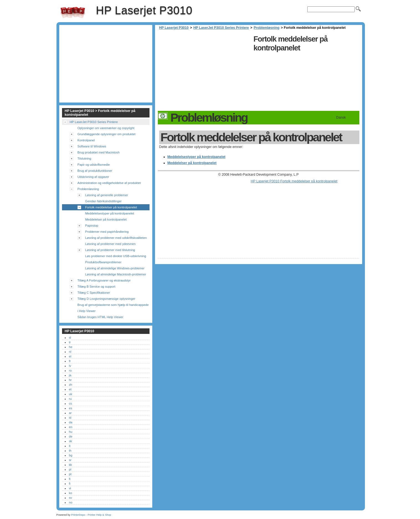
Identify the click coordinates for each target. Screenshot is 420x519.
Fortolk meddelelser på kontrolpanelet (111, 207)
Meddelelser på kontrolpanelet (192, 163)
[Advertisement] (204, 72)
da (71, 422)
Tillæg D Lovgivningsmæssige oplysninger (106, 299)
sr (70, 460)
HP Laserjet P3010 (73, 12)
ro (70, 370)
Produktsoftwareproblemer (103, 262)
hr (70, 380)
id (70, 418)
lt (70, 479)
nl (70, 352)
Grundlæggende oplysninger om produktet (107, 134)
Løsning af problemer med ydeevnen (110, 244)
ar (70, 413)
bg (71, 455)
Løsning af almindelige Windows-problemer (115, 268)
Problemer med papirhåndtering (107, 232)
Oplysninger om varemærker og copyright (106, 128)
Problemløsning (266, 28)
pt (70, 474)
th (70, 451)
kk (70, 465)
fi (70, 484)
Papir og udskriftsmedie (94, 165)
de (71, 436)
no (71, 502)
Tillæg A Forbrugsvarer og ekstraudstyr (104, 280)
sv (70, 498)
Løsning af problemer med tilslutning (110, 250)
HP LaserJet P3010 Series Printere (221, 28)
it (70, 446)
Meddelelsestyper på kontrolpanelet (197, 157)
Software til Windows (92, 146)
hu (71, 432)
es (71, 408)
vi (70, 488)
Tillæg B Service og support (96, 287)
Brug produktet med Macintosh (99, 152)
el (70, 356)
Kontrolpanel (86, 140)
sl (70, 338)
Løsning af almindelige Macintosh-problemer (116, 274)
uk (71, 394)
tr (70, 342)
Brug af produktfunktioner (95, 171)
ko (71, 493)
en (71, 427)
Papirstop (92, 226)
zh (71, 385)
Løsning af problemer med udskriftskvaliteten (116, 238)
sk (70, 441)
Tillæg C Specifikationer (94, 293)
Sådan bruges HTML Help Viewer (101, 317)
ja (70, 375)
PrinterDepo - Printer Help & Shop (91, 515)
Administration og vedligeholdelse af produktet (109, 183)
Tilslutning (84, 158)
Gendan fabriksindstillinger (104, 201)
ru (70, 399)
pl (70, 469)
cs (70, 403)
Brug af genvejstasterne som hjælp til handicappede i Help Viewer (113, 308)
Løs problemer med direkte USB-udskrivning (116, 256)
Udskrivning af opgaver (93, 177)
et (70, 389)
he (71, 347)
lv (70, 366)
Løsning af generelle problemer (107, 195)
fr (70, 361)
